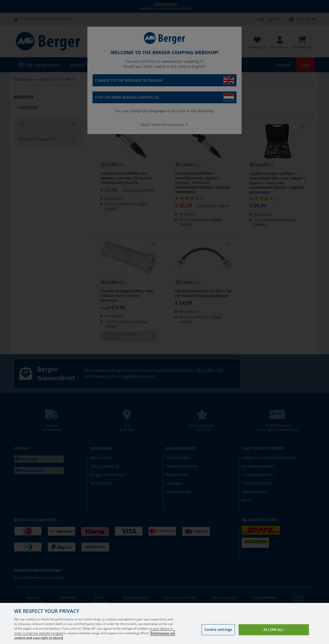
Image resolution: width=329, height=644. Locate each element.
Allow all (274, 629)
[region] (164, 623)
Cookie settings (218, 629)
